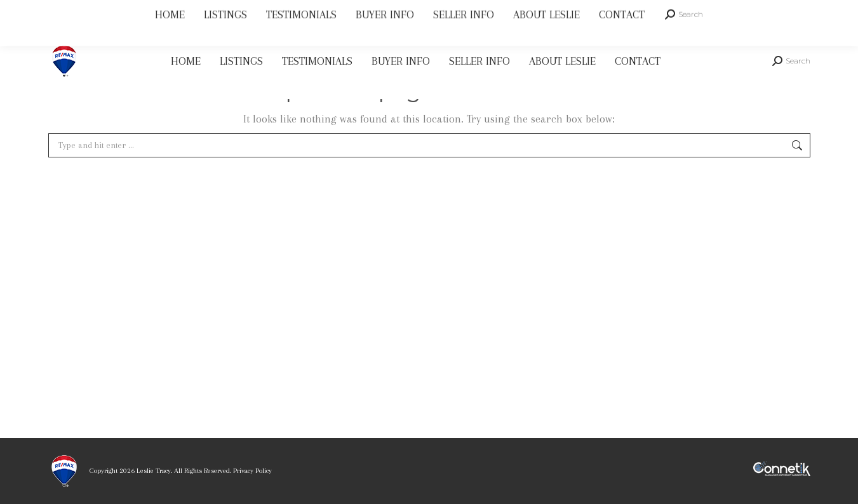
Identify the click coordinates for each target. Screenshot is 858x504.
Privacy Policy (252, 471)
